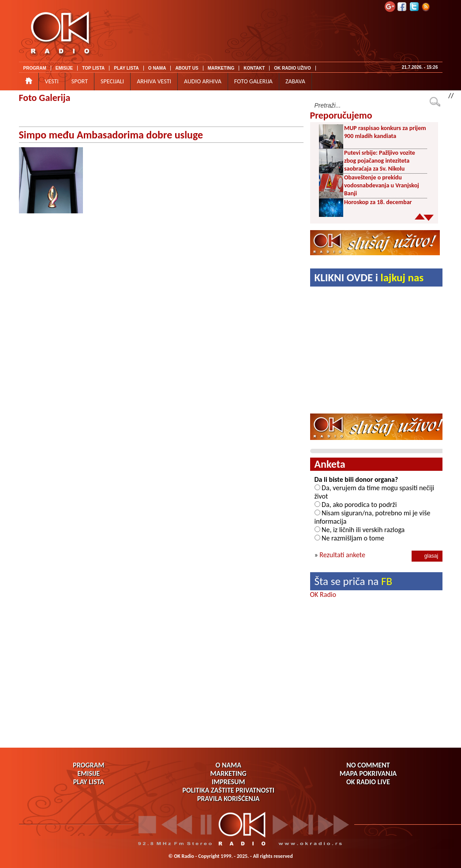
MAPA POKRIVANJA (368, 773)
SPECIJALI (112, 81)
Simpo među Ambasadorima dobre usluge (111, 135)
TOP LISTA (93, 68)
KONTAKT (254, 68)
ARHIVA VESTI (154, 81)
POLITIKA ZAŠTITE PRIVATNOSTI (228, 790)
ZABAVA (295, 81)
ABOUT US (187, 68)
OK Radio (323, 594)
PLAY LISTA (126, 68)
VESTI (52, 81)
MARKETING (221, 68)
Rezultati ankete (342, 555)
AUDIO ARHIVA (203, 81)
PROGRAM (35, 68)
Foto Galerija (45, 98)
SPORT (80, 81)
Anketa (330, 464)
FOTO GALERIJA (253, 81)
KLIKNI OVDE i (369, 278)
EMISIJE (64, 68)
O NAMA (157, 68)
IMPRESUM (228, 782)
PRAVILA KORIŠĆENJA (228, 799)
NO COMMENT (368, 765)
